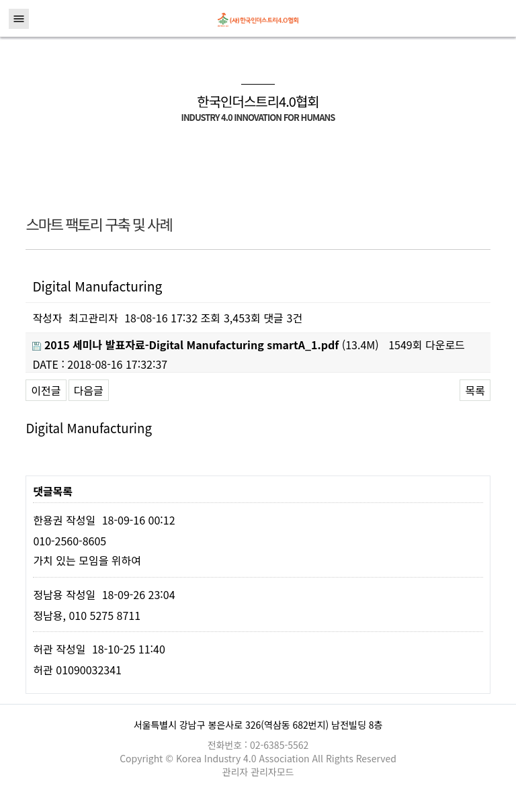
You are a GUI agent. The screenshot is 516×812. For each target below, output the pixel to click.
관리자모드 (272, 772)
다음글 (89, 390)
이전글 (46, 390)
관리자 (237, 772)
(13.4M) (205, 345)
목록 (475, 390)
